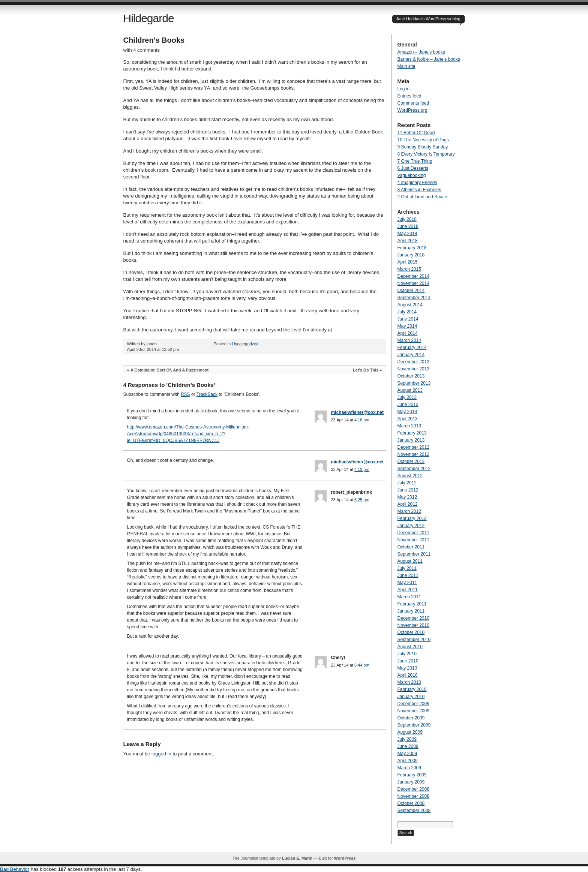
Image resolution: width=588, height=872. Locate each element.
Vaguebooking (412, 175)
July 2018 (407, 219)
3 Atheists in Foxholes (419, 190)
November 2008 (413, 796)
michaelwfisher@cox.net (357, 412)
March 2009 (409, 768)
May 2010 (407, 668)
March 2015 (409, 269)
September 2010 (414, 640)
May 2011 (407, 583)
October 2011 (411, 547)
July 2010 (407, 654)
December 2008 (413, 789)
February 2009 (412, 775)
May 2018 (407, 234)
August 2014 (410, 305)
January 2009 (411, 782)
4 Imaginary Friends (417, 183)
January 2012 (411, 526)
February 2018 (412, 248)
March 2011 (409, 597)
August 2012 (410, 476)
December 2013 (413, 362)
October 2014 (411, 291)
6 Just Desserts (413, 168)
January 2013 (411, 440)
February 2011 (412, 604)
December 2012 (413, 447)
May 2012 (407, 497)
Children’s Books (154, 40)
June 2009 (408, 746)
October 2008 (411, 803)
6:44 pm (362, 665)
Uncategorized (245, 344)
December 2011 (413, 533)
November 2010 (413, 625)
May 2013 (407, 412)
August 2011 (410, 561)
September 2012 (414, 469)
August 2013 (410, 390)
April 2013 (408, 419)
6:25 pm (362, 500)
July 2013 (407, 397)
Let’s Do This (366, 370)
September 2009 (414, 725)
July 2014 (407, 312)
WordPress (345, 858)
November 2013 (413, 369)
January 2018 (411, 255)
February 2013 (412, 433)
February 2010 (412, 689)
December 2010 (413, 618)
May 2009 (407, 754)
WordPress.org (412, 110)
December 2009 (413, 704)
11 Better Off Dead (416, 133)
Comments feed (413, 103)
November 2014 (413, 283)
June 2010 (408, 661)
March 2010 (409, 682)
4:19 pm (362, 469)
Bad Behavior (15, 869)
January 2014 (411, 355)
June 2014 (408, 319)
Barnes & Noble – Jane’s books (429, 59)
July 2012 (407, 483)
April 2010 (408, 675)
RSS (185, 394)
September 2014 (414, 298)
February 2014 (412, 348)
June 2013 (408, 405)
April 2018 (408, 241)
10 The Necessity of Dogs (423, 140)
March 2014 (409, 340)
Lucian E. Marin (297, 858)
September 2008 (414, 811)
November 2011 (413, 540)
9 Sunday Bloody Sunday (423, 147)
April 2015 (408, 262)
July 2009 (407, 739)
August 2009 (410, 732)
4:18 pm (362, 420)
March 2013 (409, 426)
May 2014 (407, 326)
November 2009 (413, 711)
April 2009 (408, 761)
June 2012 (408, 490)
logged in (161, 754)
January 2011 (411, 611)
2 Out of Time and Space (422, 197)
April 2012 (408, 504)
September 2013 (414, 383)
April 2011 (408, 590)
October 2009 (411, 718)
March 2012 (409, 511)
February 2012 (412, 518)
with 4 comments (142, 50)
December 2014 (413, 276)
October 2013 (411, 376)
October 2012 (411, 461)
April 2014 (408, 333)
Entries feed (409, 96)
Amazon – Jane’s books (421, 52)
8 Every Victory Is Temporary (426, 154)
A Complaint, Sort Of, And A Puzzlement (170, 370)
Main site (406, 66)
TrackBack (207, 394)
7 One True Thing (415, 161)
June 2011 (408, 575)
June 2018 (408, 226)
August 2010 (410, 647)
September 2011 (414, 554)
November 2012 (413, 454)
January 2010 (411, 697)
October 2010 (411, 632)
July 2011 (407, 568)
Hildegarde (149, 18)
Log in (404, 89)
